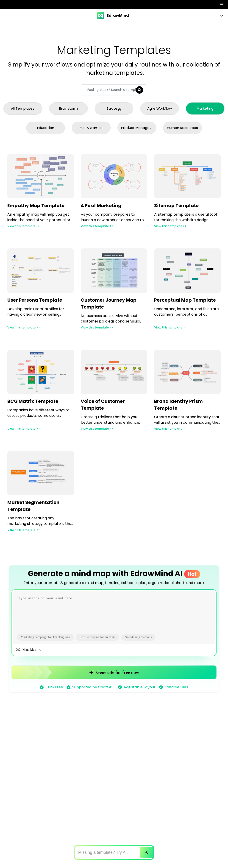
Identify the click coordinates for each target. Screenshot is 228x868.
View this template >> (25, 228)
